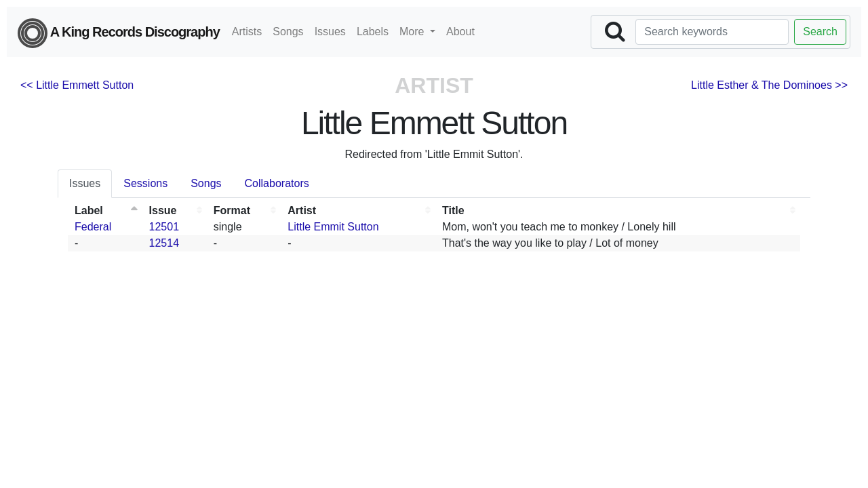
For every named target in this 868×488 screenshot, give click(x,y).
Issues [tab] (85, 183)
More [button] (413, 32)
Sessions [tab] (145, 183)
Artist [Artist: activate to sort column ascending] (302, 210)
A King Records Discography (119, 33)
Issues (330, 32)
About (460, 32)
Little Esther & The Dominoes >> (769, 85)
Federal (93, 227)
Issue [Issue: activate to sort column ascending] (163, 210)
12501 (164, 227)
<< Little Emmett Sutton (77, 85)
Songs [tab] (206, 183)
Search (820, 32)
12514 (164, 243)
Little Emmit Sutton (333, 227)
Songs (288, 32)
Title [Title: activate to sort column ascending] (453, 210)
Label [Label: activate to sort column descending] (89, 210)
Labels (373, 32)
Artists (247, 32)
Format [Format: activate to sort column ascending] (232, 210)
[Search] (712, 32)
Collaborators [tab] (277, 183)
